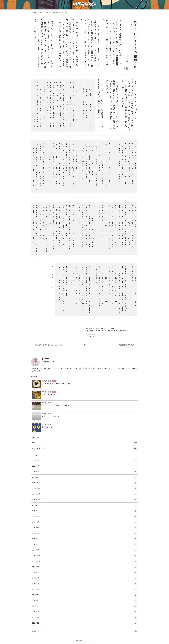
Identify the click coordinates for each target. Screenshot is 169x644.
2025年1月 (85, 551)
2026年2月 (85, 478)
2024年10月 (85, 568)
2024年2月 (85, 613)
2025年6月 (85, 523)
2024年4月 (85, 601)
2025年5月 (85, 529)
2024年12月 (85, 557)
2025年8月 (85, 512)
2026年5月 (85, 461)
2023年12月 (85, 624)
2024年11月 (85, 562)
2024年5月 (85, 596)
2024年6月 (85, 590)
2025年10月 (85, 501)
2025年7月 (85, 517)
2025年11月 (85, 495)
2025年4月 (85, 534)
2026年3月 (85, 473)
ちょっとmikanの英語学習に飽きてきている (57, 13)
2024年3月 (85, 607)
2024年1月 (85, 618)
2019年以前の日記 (85, 449)
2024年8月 (85, 579)
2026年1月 (85, 484)
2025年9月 (85, 506)
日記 (41, 13)
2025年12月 (85, 489)
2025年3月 (85, 540)
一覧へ (85, 345)
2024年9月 (85, 573)
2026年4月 (85, 467)
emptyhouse (35, 13)
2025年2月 (85, 545)
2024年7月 (85, 585)
